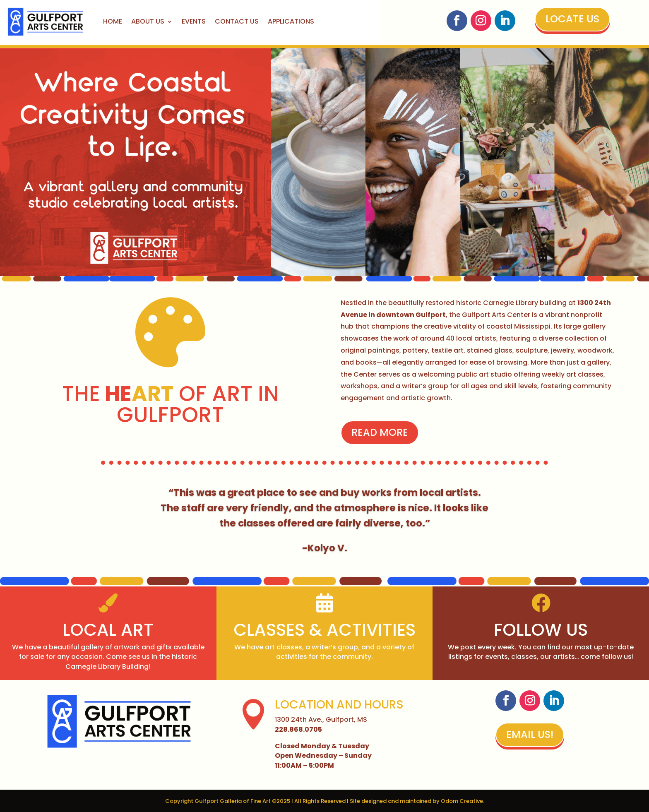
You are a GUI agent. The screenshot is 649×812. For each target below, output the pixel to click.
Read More (374, 432)
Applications (291, 21)
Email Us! (530, 734)
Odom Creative (462, 801)
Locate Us (572, 19)
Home (113, 21)
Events (194, 21)
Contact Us (237, 21)
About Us (148, 21)
